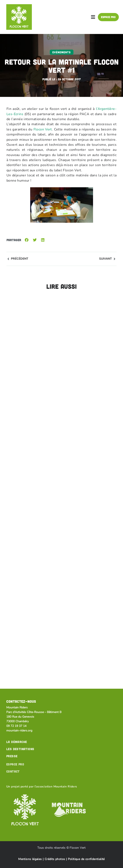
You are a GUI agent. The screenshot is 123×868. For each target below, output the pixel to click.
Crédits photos (55, 859)
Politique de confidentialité (86, 859)
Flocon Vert (43, 129)
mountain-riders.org (19, 731)
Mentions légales (30, 859)
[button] (93, 17)
